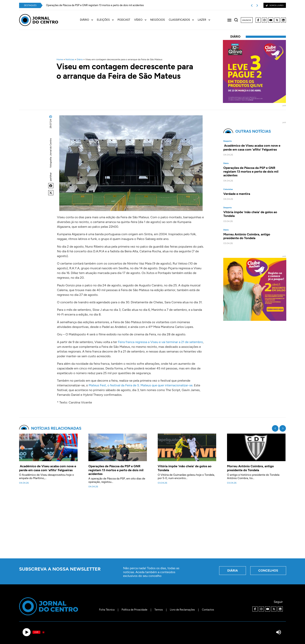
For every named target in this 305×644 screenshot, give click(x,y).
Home (60, 59)
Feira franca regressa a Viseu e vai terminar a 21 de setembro (160, 342)
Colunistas (228, 189)
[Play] (26, 632)
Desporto (228, 141)
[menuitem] (88, 20)
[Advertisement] (153, 526)
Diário (80, 59)
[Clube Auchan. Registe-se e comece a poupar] (255, 320)
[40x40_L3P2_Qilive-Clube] (254, 102)
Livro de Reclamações (182, 610)
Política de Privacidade (135, 610)
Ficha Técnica (107, 610)
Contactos (208, 610)
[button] (51, 186)
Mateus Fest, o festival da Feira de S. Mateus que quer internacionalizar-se (140, 385)
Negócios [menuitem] (158, 20)
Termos (159, 610)
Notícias (70, 59)
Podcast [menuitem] (124, 20)
